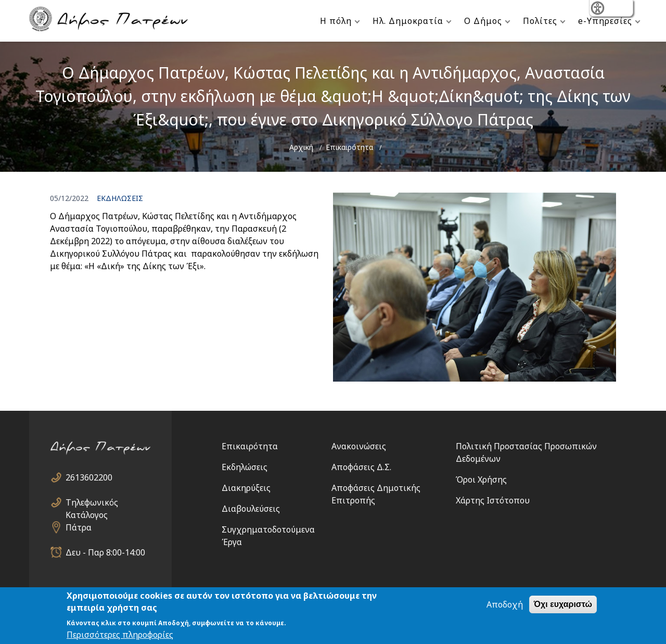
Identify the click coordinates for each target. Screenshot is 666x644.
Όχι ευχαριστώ (563, 604)
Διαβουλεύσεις (251, 509)
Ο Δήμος (483, 21)
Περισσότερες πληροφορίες (120, 635)
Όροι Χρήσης (481, 479)
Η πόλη (336, 21)
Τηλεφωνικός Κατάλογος (92, 503)
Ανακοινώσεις (359, 446)
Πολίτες (540, 21)
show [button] (599, 9)
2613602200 (89, 477)
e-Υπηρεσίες (605, 21)
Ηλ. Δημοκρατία (408, 21)
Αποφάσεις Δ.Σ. (361, 467)
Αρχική (301, 147)
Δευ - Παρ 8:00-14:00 (105, 552)
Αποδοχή (505, 604)
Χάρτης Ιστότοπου (493, 500)
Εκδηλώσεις (245, 467)
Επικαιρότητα (349, 147)
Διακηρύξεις (246, 488)
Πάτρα (79, 527)
